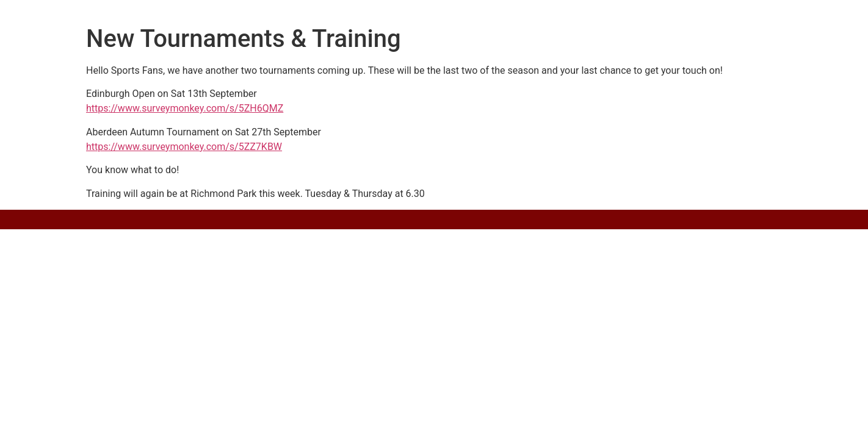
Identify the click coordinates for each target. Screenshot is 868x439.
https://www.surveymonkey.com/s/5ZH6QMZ (185, 108)
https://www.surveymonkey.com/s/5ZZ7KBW (184, 147)
